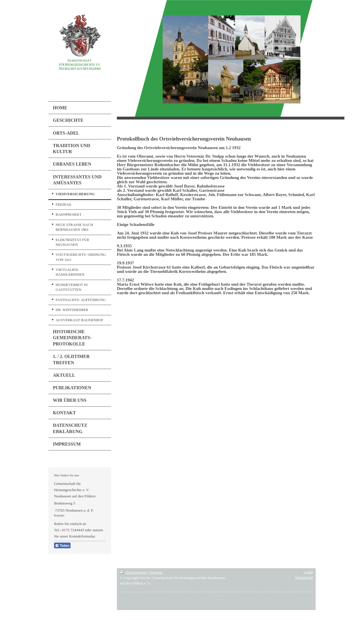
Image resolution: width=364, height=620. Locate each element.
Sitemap (156, 572)
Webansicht (304, 577)
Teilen (62, 546)
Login (308, 572)
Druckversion (134, 572)
